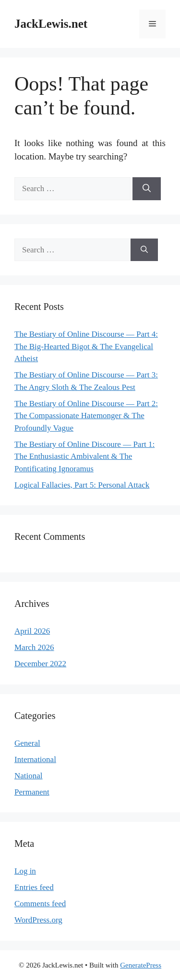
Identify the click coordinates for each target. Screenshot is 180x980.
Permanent (32, 792)
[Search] (147, 189)
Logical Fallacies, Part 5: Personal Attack (82, 485)
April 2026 (32, 631)
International (35, 759)
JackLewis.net (51, 24)
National (29, 776)
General (27, 743)
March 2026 (34, 647)
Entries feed (34, 887)
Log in (25, 871)
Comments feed (40, 904)
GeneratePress (141, 965)
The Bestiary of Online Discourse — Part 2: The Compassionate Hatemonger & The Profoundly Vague (86, 416)
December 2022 (40, 664)
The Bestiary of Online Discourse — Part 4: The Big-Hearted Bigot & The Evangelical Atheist (86, 346)
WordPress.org (38, 920)
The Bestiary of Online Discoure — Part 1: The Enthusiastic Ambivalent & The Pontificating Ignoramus (84, 456)
